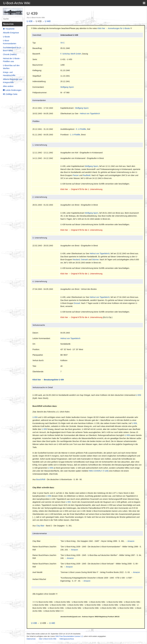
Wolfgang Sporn (67, 87)
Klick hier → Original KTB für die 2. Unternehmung (81, 230)
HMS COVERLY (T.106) (99, 471)
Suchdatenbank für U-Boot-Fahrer (12, 49)
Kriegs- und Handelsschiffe (9, 74)
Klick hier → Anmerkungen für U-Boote (114, 28)
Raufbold (87, 175)
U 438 (30, 21)
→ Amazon (130, 541)
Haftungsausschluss (67, 639)
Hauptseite (10, 29)
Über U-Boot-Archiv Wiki (48, 639)
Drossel (77, 303)
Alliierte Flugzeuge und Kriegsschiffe (12, 81)
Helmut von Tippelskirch (90, 114)
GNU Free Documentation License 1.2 (69, 636)
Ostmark (84, 260)
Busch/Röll (41, 479)
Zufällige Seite (11, 94)
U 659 (138, 395)
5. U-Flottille (81, 129)
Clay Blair (40, 526)
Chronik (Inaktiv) (10, 54)
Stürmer (95, 260)
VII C (62, 43)
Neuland (76, 260)
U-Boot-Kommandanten (10, 42)
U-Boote (6, 37)
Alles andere (8, 86)
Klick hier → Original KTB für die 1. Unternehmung (81, 189)
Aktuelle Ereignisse (11, 33)
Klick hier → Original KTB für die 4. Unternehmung (81, 317)
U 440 (48, 21)
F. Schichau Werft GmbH (71, 54)
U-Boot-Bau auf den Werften (11, 67)
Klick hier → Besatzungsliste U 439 (48, 380)
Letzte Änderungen (13, 90)
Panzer (76, 175)
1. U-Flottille (75, 135)
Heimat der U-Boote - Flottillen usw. (12, 60)
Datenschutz (31, 639)
